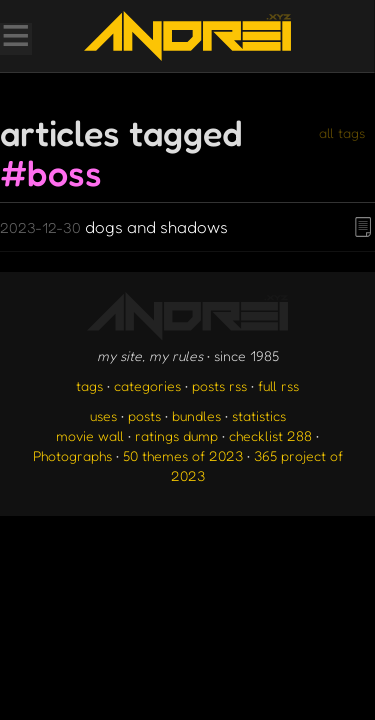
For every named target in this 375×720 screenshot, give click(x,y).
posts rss (219, 385)
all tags (342, 132)
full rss (278, 385)
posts (144, 415)
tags (89, 385)
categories (147, 385)
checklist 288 (270, 435)
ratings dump (176, 435)
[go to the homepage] (187, 36)
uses (103, 415)
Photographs (72, 455)
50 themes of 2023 (183, 455)
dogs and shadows (114, 226)
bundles (196, 415)
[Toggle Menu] (15, 38)
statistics (259, 415)
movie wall (90, 435)
